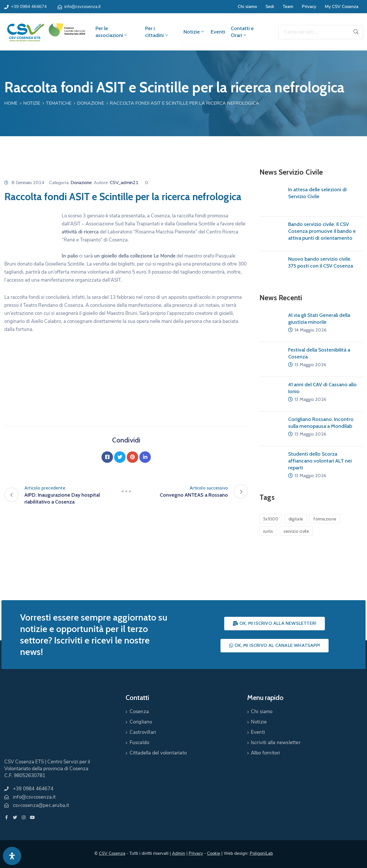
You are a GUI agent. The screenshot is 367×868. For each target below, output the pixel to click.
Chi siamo (247, 7)
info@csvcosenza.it (82, 7)
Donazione (91, 103)
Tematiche (59, 103)
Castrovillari (143, 732)
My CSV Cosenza (342, 7)
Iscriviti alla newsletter (276, 743)
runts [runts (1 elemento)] (268, 531)
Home (11, 103)
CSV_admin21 (124, 183)
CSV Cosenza (112, 853)
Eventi (218, 32)
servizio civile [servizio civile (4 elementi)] (296, 531)
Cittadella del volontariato (158, 753)
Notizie (194, 32)
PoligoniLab (261, 853)
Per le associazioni (112, 32)
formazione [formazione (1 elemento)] (325, 519)
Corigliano (141, 722)
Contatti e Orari (242, 32)
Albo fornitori (266, 753)
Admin (179, 853)
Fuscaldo (139, 743)
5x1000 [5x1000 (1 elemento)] (271, 519)
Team (288, 7)
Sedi (270, 7)
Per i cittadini (157, 32)
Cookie (214, 853)
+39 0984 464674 (29, 7)
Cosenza (139, 712)
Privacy (309, 7)
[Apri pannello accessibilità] (12, 856)
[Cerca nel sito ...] (314, 32)
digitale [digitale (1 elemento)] (296, 519)
